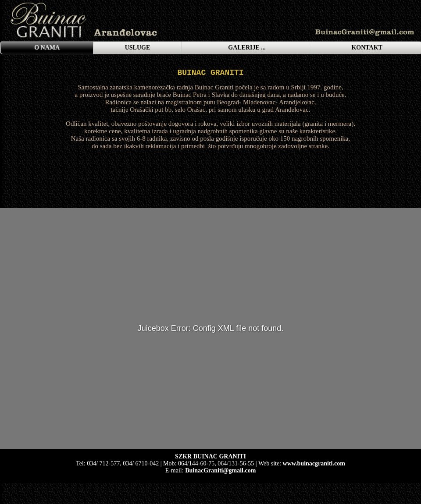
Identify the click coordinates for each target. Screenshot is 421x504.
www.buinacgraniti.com (314, 463)
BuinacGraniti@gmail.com (220, 470)
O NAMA (47, 48)
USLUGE (138, 48)
